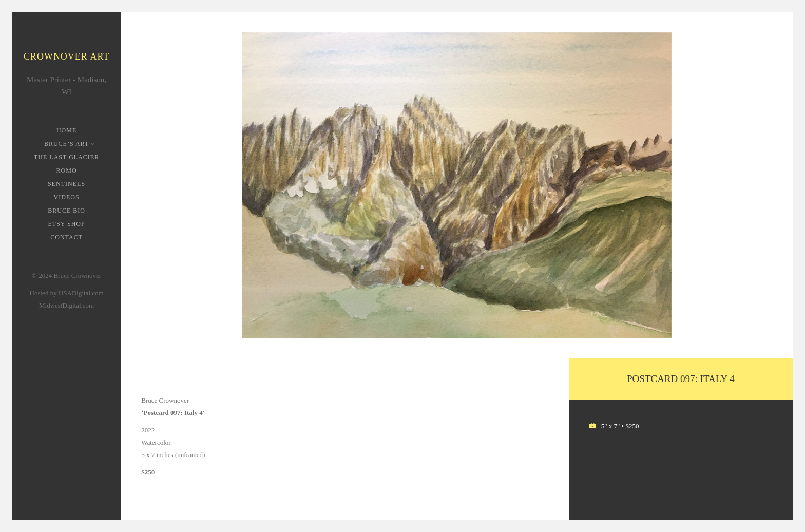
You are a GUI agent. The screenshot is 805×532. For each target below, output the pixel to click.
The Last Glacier (66, 157)
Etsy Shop (66, 224)
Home (66, 130)
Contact (66, 237)
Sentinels (66, 184)
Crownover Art (66, 56)
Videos (67, 197)
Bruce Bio (66, 211)
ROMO (67, 170)
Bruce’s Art (68, 144)
